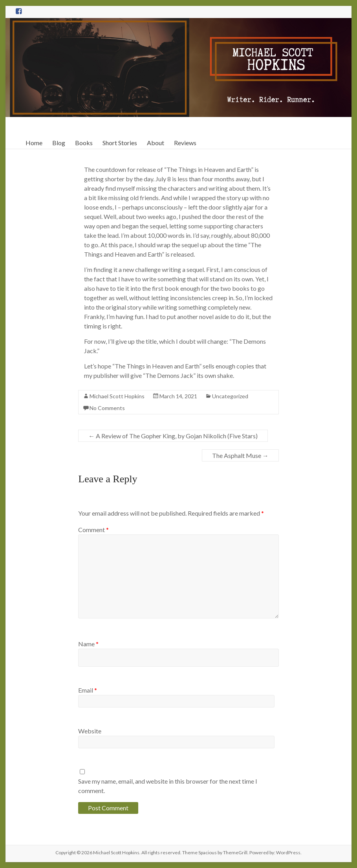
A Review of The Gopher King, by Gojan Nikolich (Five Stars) (173, 436)
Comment (93, 530)
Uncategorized (230, 396)
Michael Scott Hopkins (117, 396)
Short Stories (120, 143)
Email (88, 690)
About (156, 143)
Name (88, 644)
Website (90, 731)
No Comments (107, 408)
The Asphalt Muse (240, 455)
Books (84, 143)
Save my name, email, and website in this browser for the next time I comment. (168, 786)
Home (34, 143)
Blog (59, 143)
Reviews (185, 143)
